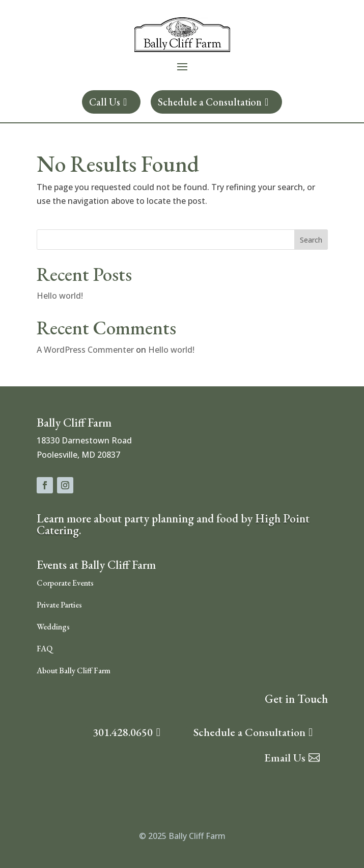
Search (311, 240)
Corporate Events (65, 583)
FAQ (45, 649)
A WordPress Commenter (85, 350)
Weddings (53, 627)
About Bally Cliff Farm (74, 670)
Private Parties (59, 605)
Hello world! (60, 296)
